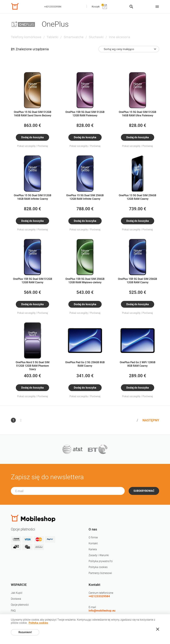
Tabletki (52, 37)
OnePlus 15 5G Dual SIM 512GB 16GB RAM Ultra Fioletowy (137, 114)
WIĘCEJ (39, 547)
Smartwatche (74, 37)
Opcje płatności (20, 605)
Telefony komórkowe (26, 37)
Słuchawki (96, 37)
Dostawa (16, 599)
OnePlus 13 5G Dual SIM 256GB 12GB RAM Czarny (137, 197)
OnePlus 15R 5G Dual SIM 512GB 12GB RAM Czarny (33, 281)
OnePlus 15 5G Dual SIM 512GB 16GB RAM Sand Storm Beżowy (33, 114)
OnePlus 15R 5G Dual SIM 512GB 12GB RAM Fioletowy (85, 114)
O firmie (93, 537)
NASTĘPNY (151, 420)
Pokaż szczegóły (26, 146)
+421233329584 (53, 7)
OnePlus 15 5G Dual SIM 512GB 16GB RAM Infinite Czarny (33, 197)
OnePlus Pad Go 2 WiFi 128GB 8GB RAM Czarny (138, 364)
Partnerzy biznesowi (100, 573)
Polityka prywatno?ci (101, 561)
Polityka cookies (98, 567)
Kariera (93, 549)
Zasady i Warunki (99, 555)
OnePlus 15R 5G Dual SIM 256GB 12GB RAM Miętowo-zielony (85, 281)
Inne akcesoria (120, 37)
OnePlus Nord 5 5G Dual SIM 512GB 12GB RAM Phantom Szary (33, 366)
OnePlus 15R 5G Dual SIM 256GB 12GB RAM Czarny (137, 281)
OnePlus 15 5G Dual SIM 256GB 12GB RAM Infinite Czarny (85, 197)
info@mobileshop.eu (102, 611)
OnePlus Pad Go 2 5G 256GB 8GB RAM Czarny (85, 364)
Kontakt (93, 543)
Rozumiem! (25, 632)
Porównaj (43, 146)
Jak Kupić (17, 593)
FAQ (13, 611)
